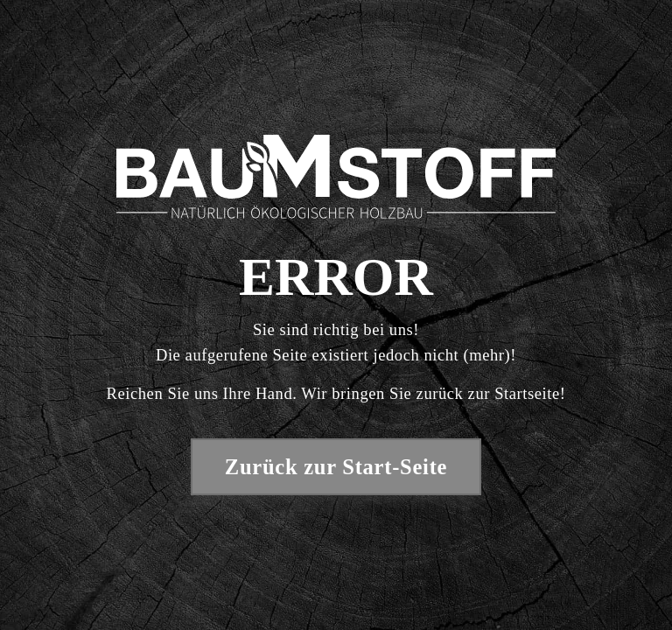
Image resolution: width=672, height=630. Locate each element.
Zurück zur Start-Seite (336, 467)
